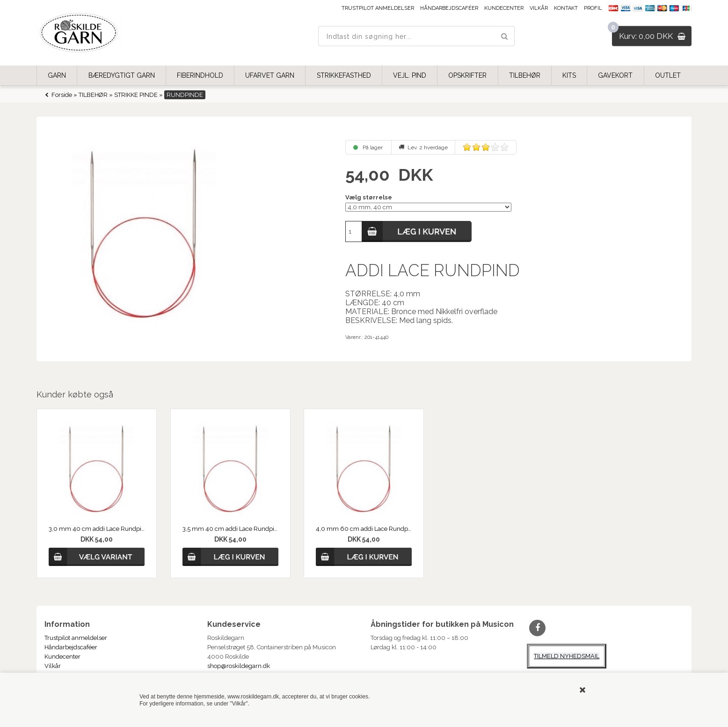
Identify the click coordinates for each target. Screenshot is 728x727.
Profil (593, 8)
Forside (62, 95)
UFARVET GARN (270, 75)
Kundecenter (504, 8)
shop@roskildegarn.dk (239, 666)
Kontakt (566, 8)
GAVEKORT (615, 75)
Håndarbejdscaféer (449, 8)
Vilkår (539, 8)
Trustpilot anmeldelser (378, 8)
